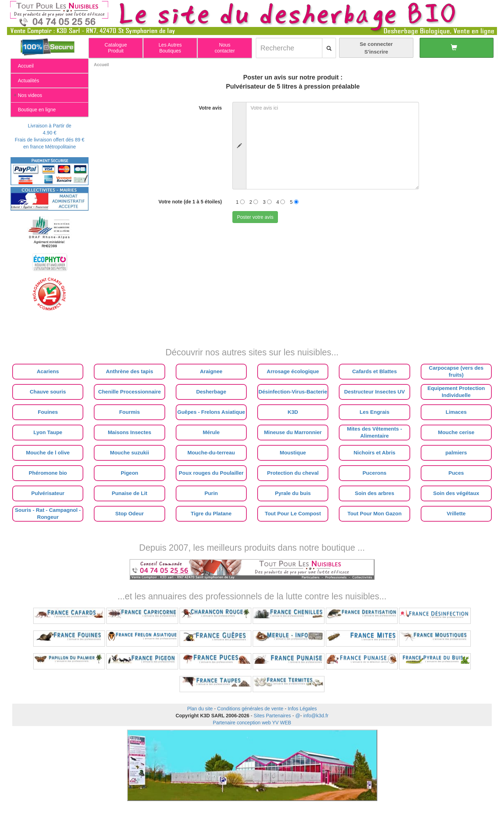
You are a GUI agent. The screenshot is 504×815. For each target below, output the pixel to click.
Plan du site (200, 709)
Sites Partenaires (272, 716)
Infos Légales (302, 709)
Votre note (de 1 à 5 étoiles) (190, 202)
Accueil (101, 65)
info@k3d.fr (316, 716)
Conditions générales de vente (250, 709)
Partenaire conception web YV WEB (252, 723)
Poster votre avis (255, 217)
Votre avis (210, 108)
